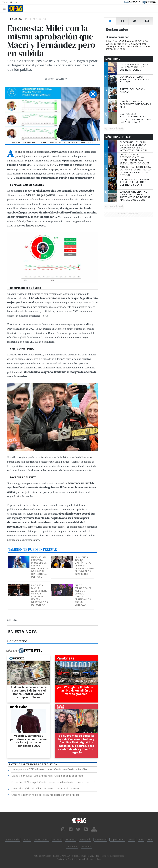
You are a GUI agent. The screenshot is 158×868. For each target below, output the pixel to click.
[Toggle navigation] (5, 8)
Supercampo (117, 840)
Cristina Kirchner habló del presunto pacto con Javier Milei (45, 795)
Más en (24, 651)
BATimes (86, 847)
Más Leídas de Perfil (119, 137)
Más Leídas (113, 59)
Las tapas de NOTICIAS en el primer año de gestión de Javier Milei (49, 769)
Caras (27, 840)
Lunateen (72, 847)
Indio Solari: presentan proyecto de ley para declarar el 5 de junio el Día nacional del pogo (39, 567)
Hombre (71, 840)
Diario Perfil (13, 840)
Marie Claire (41, 840)
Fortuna (57, 840)
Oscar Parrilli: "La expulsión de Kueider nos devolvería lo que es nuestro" (53, 782)
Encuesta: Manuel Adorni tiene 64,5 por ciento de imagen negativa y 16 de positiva (39, 595)
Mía (150, 840)
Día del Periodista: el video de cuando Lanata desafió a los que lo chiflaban (83, 595)
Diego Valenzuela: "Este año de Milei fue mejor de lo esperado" (48, 776)
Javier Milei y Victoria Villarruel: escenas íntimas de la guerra (46, 788)
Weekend (85, 840)
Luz (141, 840)
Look (132, 840)
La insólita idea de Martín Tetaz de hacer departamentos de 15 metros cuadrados (84, 566)
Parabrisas (100, 840)
